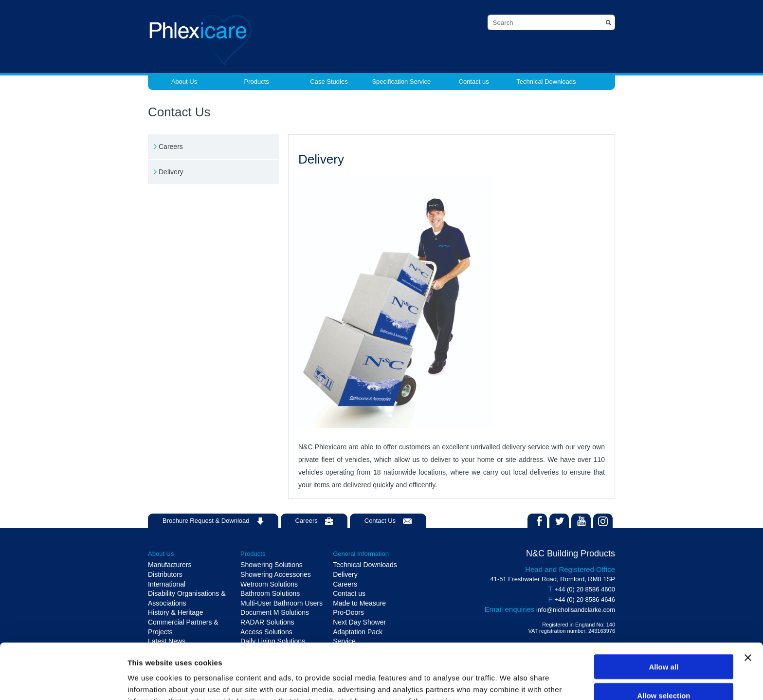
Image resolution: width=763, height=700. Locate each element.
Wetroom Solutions (269, 584)
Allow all (663, 615)
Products (257, 82)
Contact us (474, 82)
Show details (511, 681)
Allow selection (663, 643)
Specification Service (401, 82)
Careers (171, 147)
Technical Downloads (546, 82)
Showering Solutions (272, 565)
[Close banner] (748, 606)
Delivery (171, 172)
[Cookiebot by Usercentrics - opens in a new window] (63, 681)
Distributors (165, 574)
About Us (184, 82)
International (167, 584)
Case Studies (329, 82)
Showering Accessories (276, 574)
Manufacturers (170, 565)
